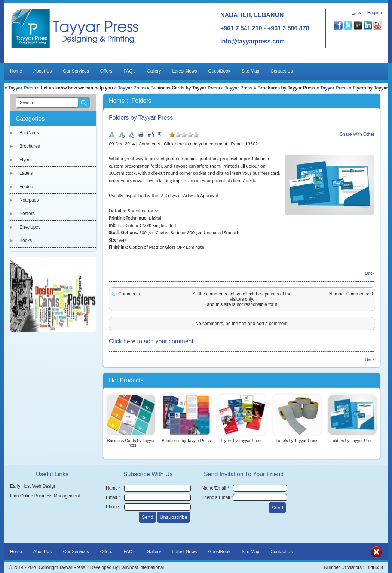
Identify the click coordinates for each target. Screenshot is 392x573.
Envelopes (30, 227)
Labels (26, 173)
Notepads (29, 200)
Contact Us (281, 71)
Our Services (76, 71)
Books (26, 240)
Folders (27, 187)
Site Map (250, 71)
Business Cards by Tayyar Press (185, 88)
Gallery (154, 71)
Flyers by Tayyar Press (241, 441)
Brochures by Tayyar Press (286, 88)
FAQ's (129, 71)
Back (370, 273)
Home (16, 71)
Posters (27, 214)
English (375, 13)
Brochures (30, 146)
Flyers (26, 160)
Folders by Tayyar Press (352, 441)
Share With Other (357, 134)
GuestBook (219, 71)
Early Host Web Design (33, 486)
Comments (149, 144)
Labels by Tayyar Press (297, 441)
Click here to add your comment (195, 144)
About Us (42, 71)
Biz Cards (29, 133)
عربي (357, 13)
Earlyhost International (142, 567)
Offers (106, 71)
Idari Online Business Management (45, 496)
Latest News (185, 71)
